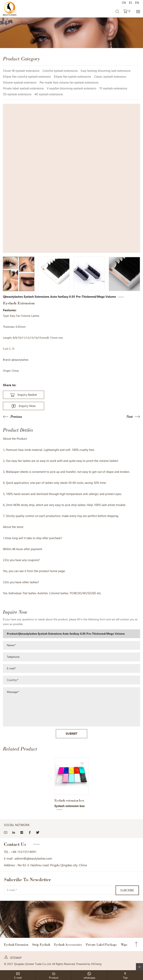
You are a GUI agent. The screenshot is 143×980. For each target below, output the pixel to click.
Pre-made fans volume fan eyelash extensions (69, 83)
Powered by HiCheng (89, 964)
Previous (16, 417)
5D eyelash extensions (17, 94)
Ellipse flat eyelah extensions (72, 77)
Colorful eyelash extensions (60, 71)
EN (137, 3)
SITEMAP (16, 958)
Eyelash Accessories (68, 945)
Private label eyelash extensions (23, 88)
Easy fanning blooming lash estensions (106, 71)
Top (136, 945)
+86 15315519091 (24, 852)
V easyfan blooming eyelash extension (71, 88)
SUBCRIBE (127, 890)
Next (129, 417)
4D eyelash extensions (49, 94)
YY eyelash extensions (113, 88)
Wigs (124, 945)
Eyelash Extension (16, 945)
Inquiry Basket (27, 395)
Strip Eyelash (41, 945)
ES (130, 3)
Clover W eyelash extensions (21, 71)
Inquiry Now (27, 406)
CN (124, 3)
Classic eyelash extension (110, 77)
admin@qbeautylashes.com (33, 859)
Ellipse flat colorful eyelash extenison (27, 77)
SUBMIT (71, 734)
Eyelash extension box (69, 800)
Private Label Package (101, 945)
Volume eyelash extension (20, 83)
